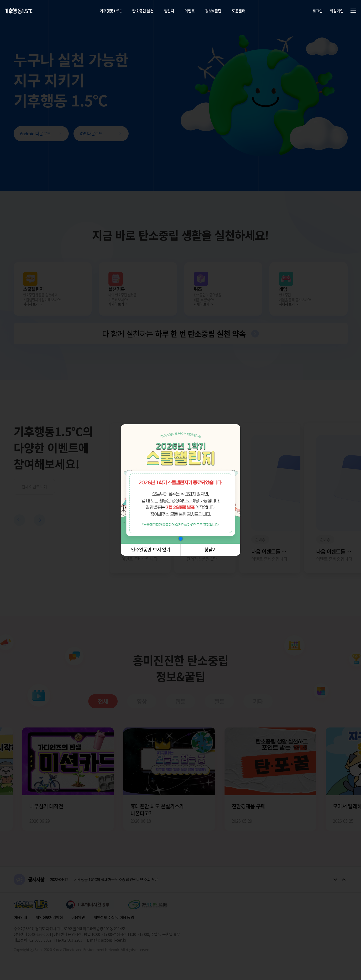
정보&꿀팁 (213, 11)
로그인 (318, 11)
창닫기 (210, 550)
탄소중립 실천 (143, 11)
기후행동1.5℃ (111, 11)
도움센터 (238, 11)
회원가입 (337, 11)
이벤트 (190, 11)
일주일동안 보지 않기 (150, 550)
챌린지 (169, 11)
